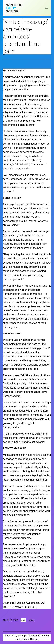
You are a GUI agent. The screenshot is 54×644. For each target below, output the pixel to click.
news (31, 620)
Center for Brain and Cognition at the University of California (26, 117)
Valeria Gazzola (12, 553)
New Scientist (17, 70)
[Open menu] (47, 8)
